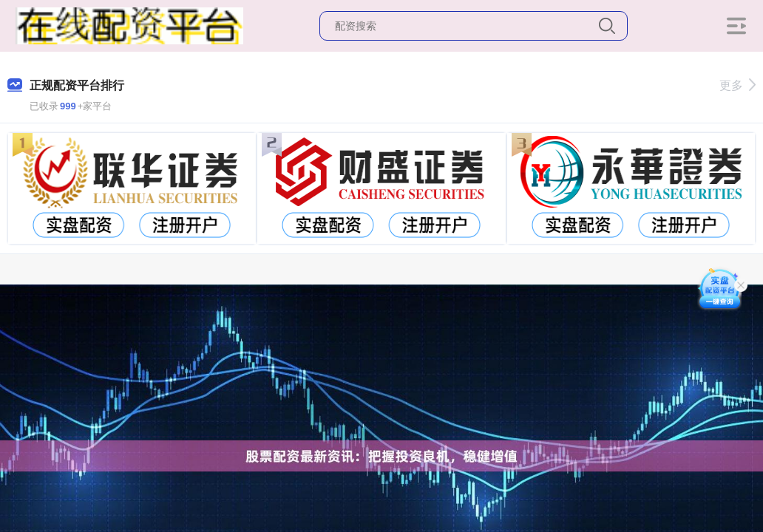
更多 (737, 85)
